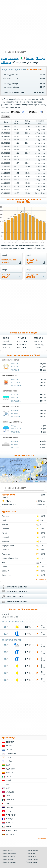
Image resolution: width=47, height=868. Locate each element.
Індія (8, 765)
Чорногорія (11, 830)
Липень (22, 344)
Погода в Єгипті (8, 850)
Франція (10, 819)
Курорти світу (10, 58)
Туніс (8, 811)
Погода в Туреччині (9, 853)
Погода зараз (9, 495)
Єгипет (9, 757)
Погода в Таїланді (32, 850)
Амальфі (6, 516)
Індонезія (10, 769)
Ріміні (4, 567)
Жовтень (38, 341)
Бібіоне (5, 524)
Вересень (39, 338)
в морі (9, 261)
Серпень (23, 348)
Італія (30, 58)
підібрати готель (15, 597)
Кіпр (8, 784)
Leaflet (36, 481)
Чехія (8, 827)
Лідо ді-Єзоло (8, 546)
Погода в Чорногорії (9, 862)
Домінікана (11, 754)
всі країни (42, 838)
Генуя (4, 533)
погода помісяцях (32, 276)
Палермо (6, 554)
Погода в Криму (31, 862)
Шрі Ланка (10, 834)
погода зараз (6, 276)
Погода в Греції (31, 856)
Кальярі (5, 537)
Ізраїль (9, 761)
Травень (22, 338)
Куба (8, 788)
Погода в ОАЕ (31, 853)
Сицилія (5, 571)
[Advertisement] (23, 24)
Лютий (6, 341)
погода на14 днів (32, 261)
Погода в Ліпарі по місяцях (23, 333)
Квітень (7, 348)
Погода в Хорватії (32, 859)
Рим (4, 562)
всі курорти (41, 579)
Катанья (5, 541)
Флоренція (7, 575)
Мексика (10, 800)
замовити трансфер (17, 592)
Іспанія (9, 773)
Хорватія (10, 823)
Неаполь (6, 550)
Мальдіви (10, 792)
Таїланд (9, 807)
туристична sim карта (18, 602)
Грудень (38, 348)
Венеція (5, 529)
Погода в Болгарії (9, 856)
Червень (23, 341)
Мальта (9, 796)
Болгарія (10, 742)
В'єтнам (9, 746)
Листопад (39, 344)
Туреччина (11, 815)
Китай (8, 780)
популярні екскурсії (17, 587)
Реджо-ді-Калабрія (10, 558)
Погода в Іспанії (8, 859)
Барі (4, 520)
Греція (9, 750)
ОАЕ (8, 803)
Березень (8, 344)
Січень (6, 338)
